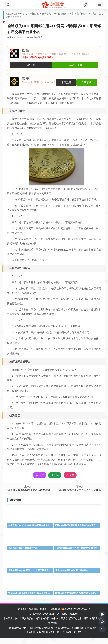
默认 (40, 37)
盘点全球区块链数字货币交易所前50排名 (29, 497)
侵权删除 (33, 616)
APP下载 (87, 83)
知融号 (53, 620)
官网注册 (31, 65)
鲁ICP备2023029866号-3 (76, 616)
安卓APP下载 (74, 65)
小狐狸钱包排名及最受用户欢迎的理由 (79, 497)
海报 (40, 482)
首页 (25, 13)
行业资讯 (34, 13)
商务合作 (44, 616)
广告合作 (23, 616)
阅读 (55, 482)
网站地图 (55, 616)
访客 (13, 37)
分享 (70, 482)
